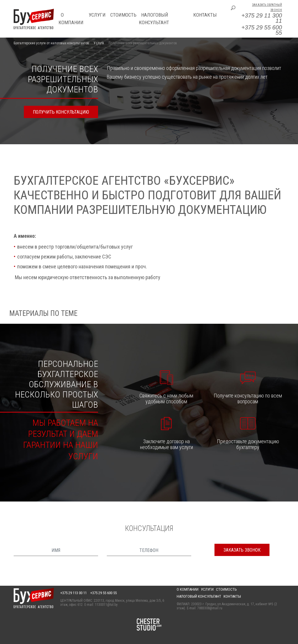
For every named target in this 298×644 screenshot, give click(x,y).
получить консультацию (61, 112)
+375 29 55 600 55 (262, 30)
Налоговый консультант (199, 596)
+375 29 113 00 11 (73, 593)
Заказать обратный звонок (267, 7)
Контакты (205, 15)
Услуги (97, 15)
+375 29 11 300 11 (262, 18)
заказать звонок (242, 550)
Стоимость (123, 15)
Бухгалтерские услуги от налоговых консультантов (51, 43)
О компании (188, 589)
